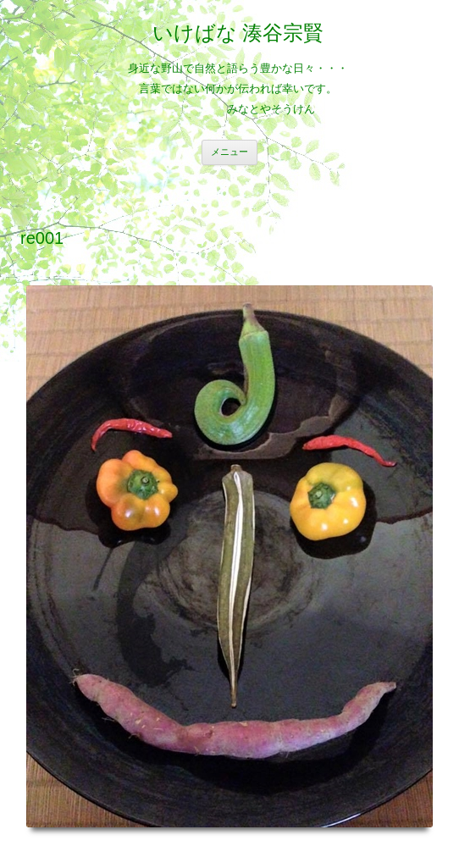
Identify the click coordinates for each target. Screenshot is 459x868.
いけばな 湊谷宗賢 (238, 33)
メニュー (229, 152)
